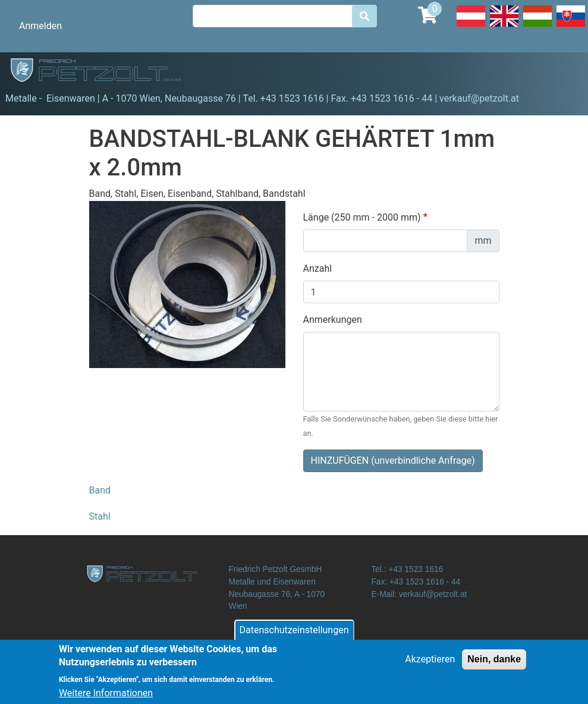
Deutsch (471, 26)
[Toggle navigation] (562, 72)
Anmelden (40, 26)
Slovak (571, 26)
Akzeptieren (430, 665)
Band (100, 490)
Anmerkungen (333, 320)
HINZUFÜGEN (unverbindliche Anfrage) (393, 461)
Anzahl (318, 268)
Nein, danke (494, 665)
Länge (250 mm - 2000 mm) (362, 217)
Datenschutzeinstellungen (294, 636)
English (504, 26)
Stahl (100, 516)
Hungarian (537, 26)
